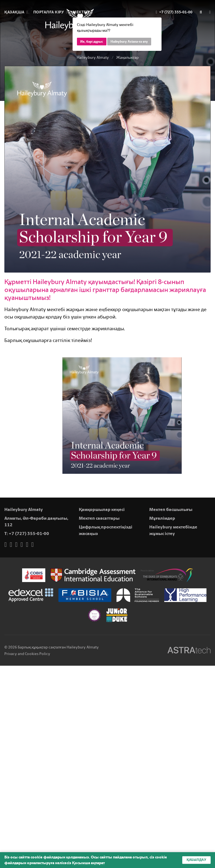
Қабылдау (196, 860)
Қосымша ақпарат (88, 863)
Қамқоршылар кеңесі (102, 509)
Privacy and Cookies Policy (27, 654)
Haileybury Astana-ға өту (129, 42)
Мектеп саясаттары (99, 518)
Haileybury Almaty (93, 58)
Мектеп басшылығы (171, 509)
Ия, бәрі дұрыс (92, 42)
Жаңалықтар (127, 58)
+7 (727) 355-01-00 (29, 534)
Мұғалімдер (162, 518)
